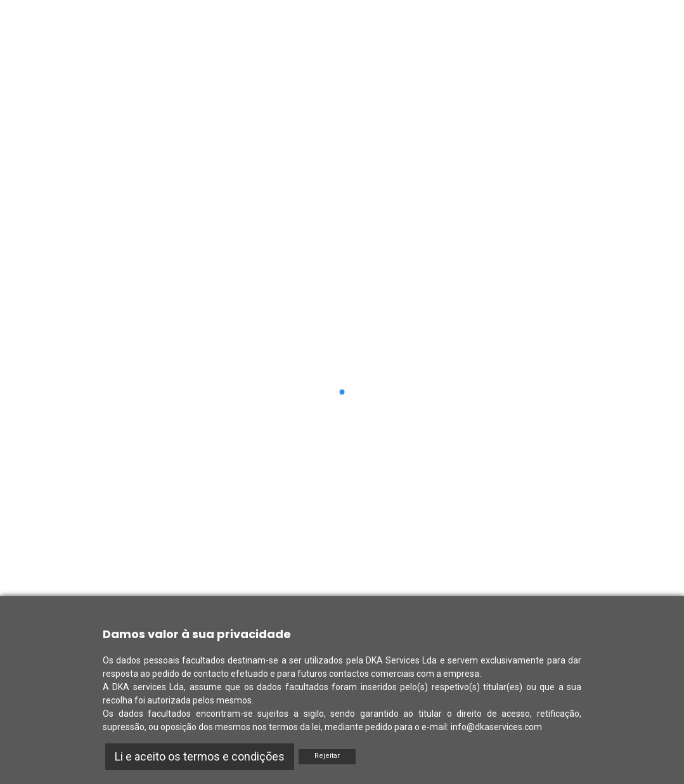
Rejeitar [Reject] (327, 756)
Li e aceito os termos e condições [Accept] (200, 756)
